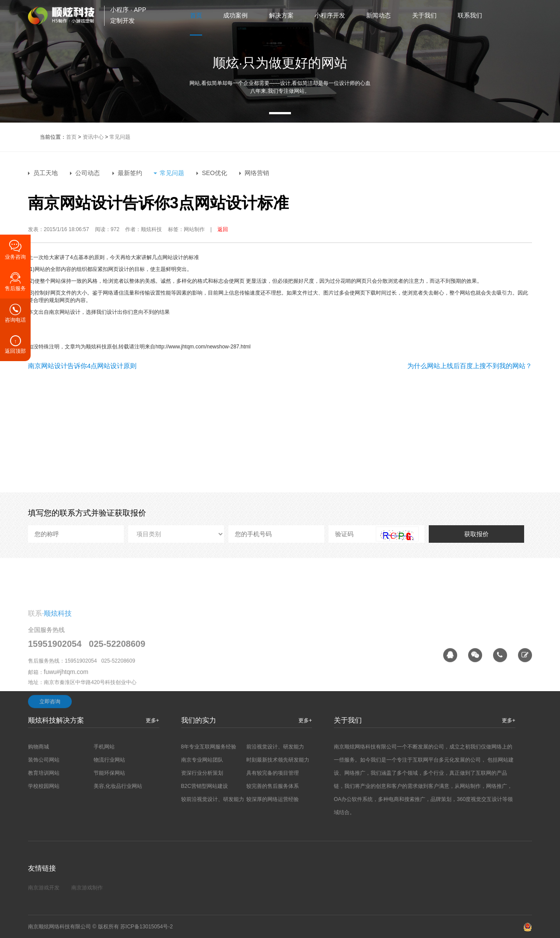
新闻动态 (378, 15)
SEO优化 (214, 173)
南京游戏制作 (87, 888)
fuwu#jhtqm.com (66, 710)
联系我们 (470, 15)
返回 (223, 229)
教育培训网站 (44, 773)
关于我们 (424, 15)
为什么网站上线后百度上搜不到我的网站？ (470, 366)
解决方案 (281, 15)
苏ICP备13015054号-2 (147, 927)
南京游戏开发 (44, 888)
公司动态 (87, 173)
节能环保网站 (109, 773)
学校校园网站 (44, 786)
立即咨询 (50, 740)
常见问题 (120, 137)
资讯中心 (93, 137)
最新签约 (130, 173)
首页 (196, 15)
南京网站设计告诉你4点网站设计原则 (82, 366)
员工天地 (45, 173)
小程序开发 (330, 15)
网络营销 (257, 173)
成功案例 (235, 15)
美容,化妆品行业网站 (118, 786)
